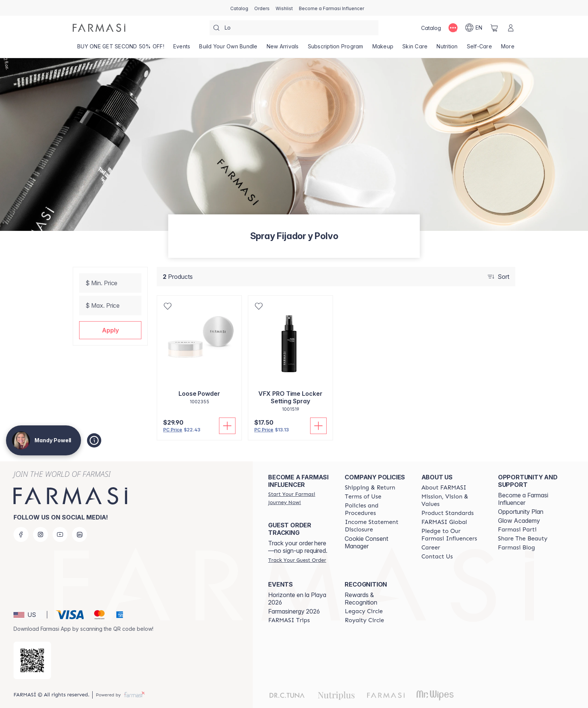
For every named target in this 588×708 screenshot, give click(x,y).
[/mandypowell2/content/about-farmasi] (444, 488)
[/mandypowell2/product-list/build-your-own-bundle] (228, 49)
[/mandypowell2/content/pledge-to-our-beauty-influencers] (453, 535)
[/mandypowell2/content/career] (431, 548)
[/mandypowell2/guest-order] (297, 560)
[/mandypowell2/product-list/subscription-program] (336, 49)
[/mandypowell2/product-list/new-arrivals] (283, 49)
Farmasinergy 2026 (294, 611)
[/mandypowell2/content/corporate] (444, 522)
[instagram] (40, 534)
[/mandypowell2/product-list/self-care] (479, 49)
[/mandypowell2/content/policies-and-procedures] (376, 509)
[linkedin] (79, 534)
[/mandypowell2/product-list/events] (182, 49)
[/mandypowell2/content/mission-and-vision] (453, 500)
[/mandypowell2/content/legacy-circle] (364, 611)
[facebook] (21, 534)
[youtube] (60, 534)
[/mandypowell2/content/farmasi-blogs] (517, 548)
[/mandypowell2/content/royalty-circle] (364, 620)
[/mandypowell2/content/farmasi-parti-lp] (517, 530)
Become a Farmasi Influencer (523, 499)
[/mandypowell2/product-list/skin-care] (415, 49)
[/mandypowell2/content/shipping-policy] (370, 488)
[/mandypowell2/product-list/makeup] (383, 49)
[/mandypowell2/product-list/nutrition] (447, 49)
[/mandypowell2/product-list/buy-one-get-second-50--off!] (121, 49)
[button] (110, 330)
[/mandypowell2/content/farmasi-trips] (289, 620)
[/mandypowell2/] (99, 28)
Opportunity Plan (521, 512)
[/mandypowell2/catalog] (239, 8)
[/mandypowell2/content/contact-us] (437, 557)
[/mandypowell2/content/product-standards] (448, 513)
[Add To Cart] (227, 426)
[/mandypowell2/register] (262, 8)
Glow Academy (519, 521)
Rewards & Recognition (361, 599)
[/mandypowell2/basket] (494, 28)
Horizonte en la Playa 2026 (297, 599)
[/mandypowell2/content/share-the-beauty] (523, 539)
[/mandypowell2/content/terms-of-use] (363, 497)
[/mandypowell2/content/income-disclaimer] (376, 526)
